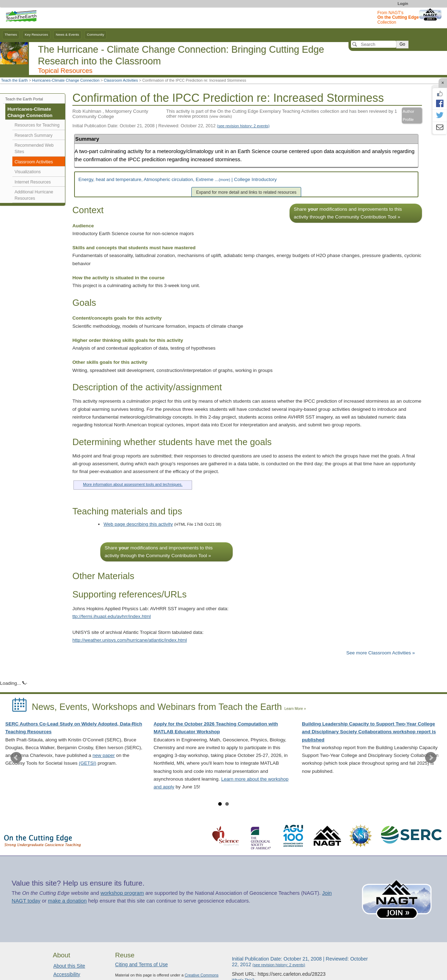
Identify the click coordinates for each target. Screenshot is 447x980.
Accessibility (67, 974)
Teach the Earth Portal (24, 99)
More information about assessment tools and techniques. (133, 484)
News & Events (67, 34)
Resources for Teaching (37, 125)
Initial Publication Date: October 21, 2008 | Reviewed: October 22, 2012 (171, 126)
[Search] (374, 44)
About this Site (69, 966)
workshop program (122, 893)
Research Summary (33, 135)
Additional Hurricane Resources (34, 195)
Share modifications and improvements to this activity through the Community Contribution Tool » (348, 213)
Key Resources (36, 34)
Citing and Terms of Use (141, 964)
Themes (11, 34)
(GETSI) (88, 763)
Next (431, 758)
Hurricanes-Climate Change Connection (66, 80)
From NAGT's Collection (398, 17)
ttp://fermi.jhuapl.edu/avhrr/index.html (112, 616)
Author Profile (409, 115)
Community (96, 34)
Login (403, 4)
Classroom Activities (121, 80)
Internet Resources (33, 182)
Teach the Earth (14, 80)
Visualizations (28, 172)
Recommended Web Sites (34, 148)
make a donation (67, 901)
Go (402, 44)
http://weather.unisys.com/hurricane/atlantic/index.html (130, 640)
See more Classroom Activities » (381, 653)
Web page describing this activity (138, 524)
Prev (16, 758)
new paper (104, 755)
